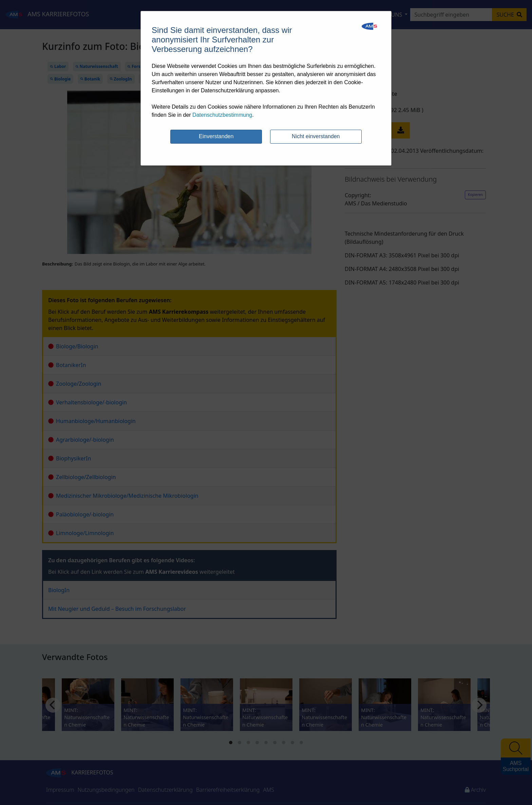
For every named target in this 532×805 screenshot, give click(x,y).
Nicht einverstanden (316, 136)
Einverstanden (216, 136)
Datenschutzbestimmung (222, 115)
